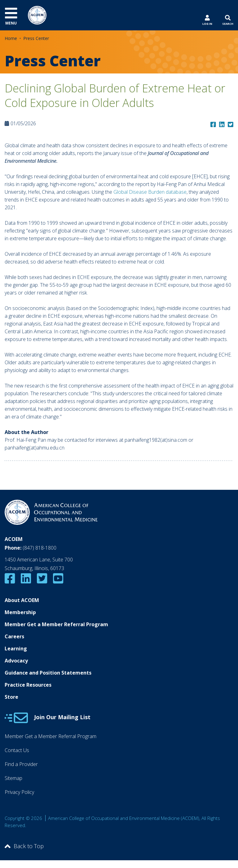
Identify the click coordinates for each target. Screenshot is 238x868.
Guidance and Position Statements (48, 673)
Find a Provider (21, 764)
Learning (16, 649)
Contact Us (17, 750)
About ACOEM (22, 600)
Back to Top (24, 846)
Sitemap (13, 778)
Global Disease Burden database (150, 192)
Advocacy (16, 661)
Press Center (36, 38)
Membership (20, 612)
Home (11, 38)
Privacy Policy (19, 792)
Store (11, 697)
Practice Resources (28, 685)
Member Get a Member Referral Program (56, 624)
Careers (14, 636)
